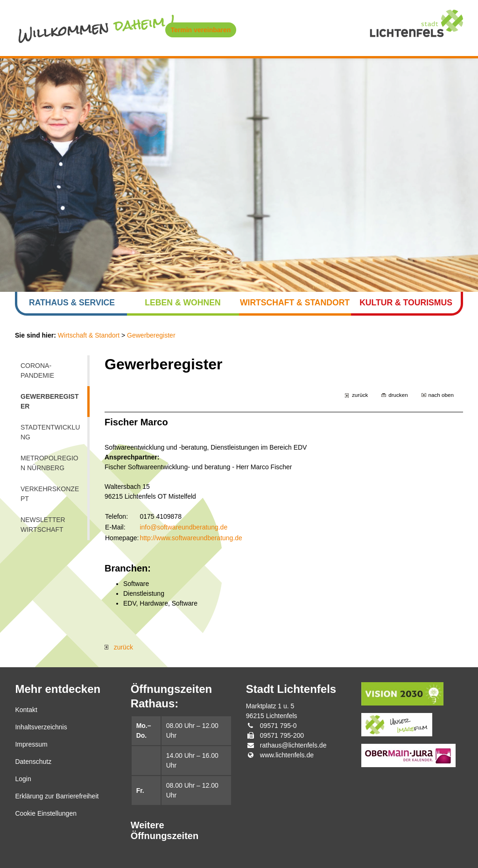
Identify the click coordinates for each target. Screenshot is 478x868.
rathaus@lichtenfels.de (293, 745)
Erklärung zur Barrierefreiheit (57, 796)
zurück (360, 395)
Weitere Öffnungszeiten (165, 830)
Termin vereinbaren (201, 30)
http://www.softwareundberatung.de (191, 538)
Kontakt (26, 710)
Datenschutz (33, 762)
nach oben (441, 395)
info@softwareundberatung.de (183, 527)
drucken (398, 395)
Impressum (31, 744)
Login (23, 779)
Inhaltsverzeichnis (41, 727)
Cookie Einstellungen (46, 813)
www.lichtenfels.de (287, 755)
